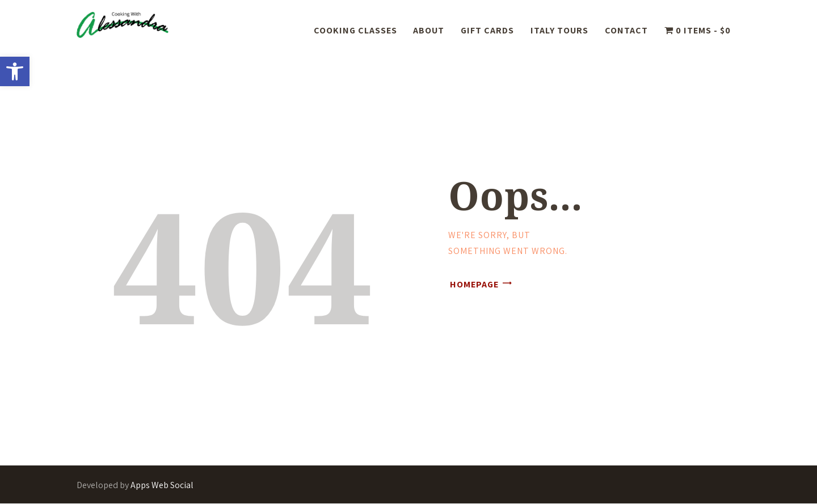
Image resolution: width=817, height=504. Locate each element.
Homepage (474, 284)
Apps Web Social (162, 485)
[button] (15, 71)
